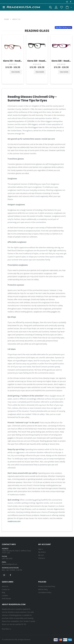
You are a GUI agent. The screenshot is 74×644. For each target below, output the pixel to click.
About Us (5, 586)
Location (5, 595)
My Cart (41, 555)
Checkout (42, 558)
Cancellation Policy (45, 592)
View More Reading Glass (63, 27)
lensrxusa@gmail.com (10, 564)
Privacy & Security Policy (47, 586)
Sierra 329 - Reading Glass (40, 61)
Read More (7, 629)
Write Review (6, 598)
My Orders (42, 552)
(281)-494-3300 (7, 558)
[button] (50, 8)
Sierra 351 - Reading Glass (16, 61)
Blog (3, 592)
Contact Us (6, 589)
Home (7, 19)
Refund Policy (43, 589)
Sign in (41, 549)
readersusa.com (14, 521)
